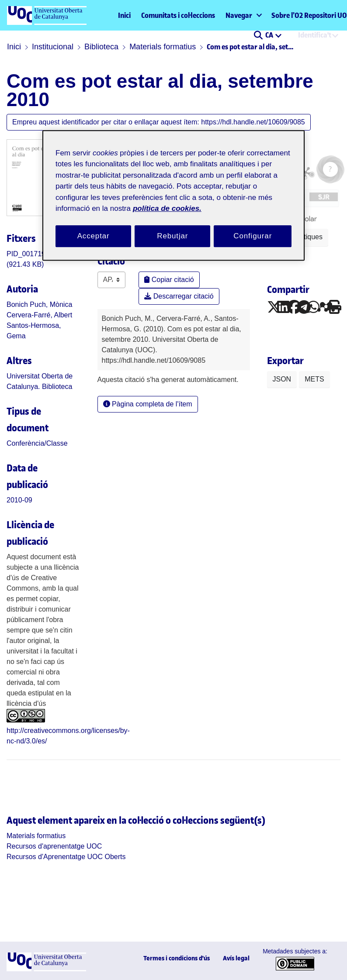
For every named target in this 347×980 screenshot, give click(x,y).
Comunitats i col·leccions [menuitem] (178, 15)
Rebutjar (172, 236)
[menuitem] (243, 15)
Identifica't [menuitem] (315, 35)
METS (314, 379)
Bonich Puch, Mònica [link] (39, 304)
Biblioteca (101, 47)
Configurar (253, 236)
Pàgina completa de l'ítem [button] (148, 404)
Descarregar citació (179, 296)
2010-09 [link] (19, 500)
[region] (173, 195)
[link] (37, 443)
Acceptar (94, 236)
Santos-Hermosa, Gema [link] (34, 331)
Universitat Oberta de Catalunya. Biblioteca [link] (40, 381)
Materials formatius (163, 47)
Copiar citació (169, 280)
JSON (282, 379)
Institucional (53, 47)
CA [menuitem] (270, 35)
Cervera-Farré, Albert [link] (39, 315)
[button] (258, 36)
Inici (124, 15)
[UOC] (46, 969)
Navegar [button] (239, 15)
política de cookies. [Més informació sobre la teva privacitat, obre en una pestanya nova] (167, 208)
